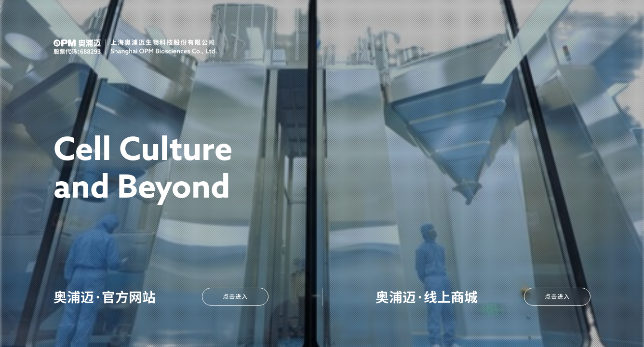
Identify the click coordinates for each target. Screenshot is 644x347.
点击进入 (557, 296)
